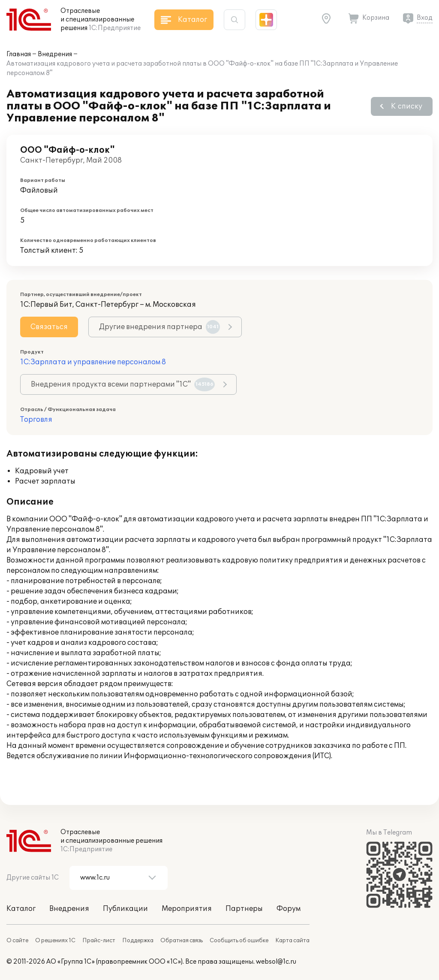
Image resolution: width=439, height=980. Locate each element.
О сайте (17, 941)
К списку (407, 106)
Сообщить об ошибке (239, 941)
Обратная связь (182, 941)
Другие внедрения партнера (159, 327)
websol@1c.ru (276, 962)
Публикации (125, 909)
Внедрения (55, 54)
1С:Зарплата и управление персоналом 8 (93, 362)
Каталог (21, 909)
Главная (19, 54)
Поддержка (138, 941)
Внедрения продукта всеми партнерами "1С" (123, 384)
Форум (289, 909)
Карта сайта (292, 941)
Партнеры (244, 909)
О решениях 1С (55, 941)
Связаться (49, 327)
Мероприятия (187, 909)
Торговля (36, 420)
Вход (425, 18)
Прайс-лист (99, 941)
